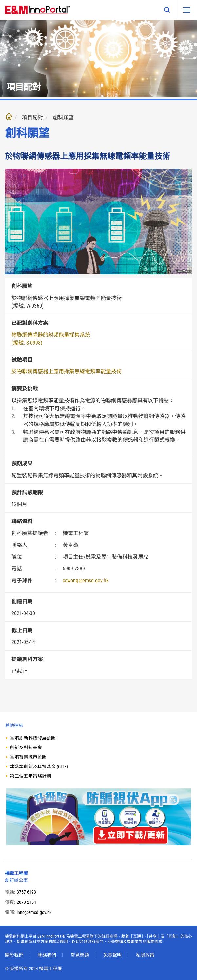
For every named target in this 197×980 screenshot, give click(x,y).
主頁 (9, 116)
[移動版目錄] (187, 10)
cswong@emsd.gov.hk (86, 580)
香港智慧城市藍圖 (28, 757)
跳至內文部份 (0, 0)
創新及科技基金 (26, 747)
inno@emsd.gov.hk (34, 912)
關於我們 (14, 955)
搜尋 (167, 10)
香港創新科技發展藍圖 (33, 738)
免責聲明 (112, 955)
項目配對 (32, 117)
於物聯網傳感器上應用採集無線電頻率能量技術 (67, 372)
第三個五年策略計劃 (30, 776)
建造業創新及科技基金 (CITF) (39, 767)
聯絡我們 (47, 955)
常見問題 (80, 955)
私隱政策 (145, 955)
